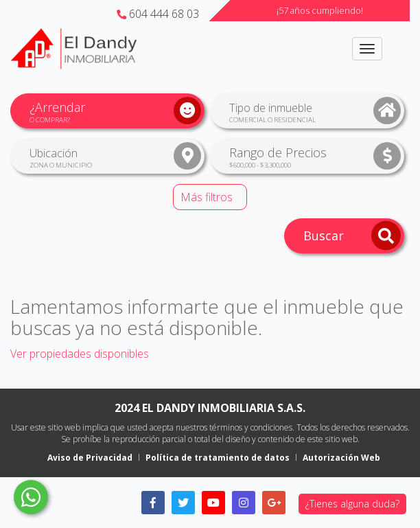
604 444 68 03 (158, 14)
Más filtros (207, 197)
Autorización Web (341, 458)
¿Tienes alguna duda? (352, 504)
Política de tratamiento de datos (218, 458)
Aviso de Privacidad (90, 458)
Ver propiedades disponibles (80, 354)
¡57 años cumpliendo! (320, 10)
